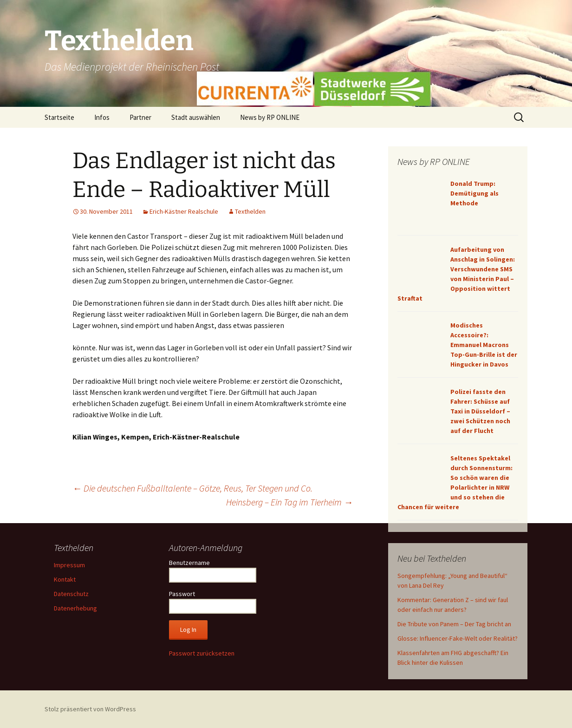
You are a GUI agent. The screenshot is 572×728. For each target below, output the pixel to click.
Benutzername (189, 563)
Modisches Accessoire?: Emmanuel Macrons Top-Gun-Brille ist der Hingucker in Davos (484, 345)
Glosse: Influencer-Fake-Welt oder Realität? (458, 638)
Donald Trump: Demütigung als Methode (474, 193)
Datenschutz (71, 594)
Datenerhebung (75, 608)
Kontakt (65, 579)
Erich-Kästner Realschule (184, 211)
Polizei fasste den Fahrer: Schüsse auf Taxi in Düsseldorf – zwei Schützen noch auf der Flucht (480, 411)
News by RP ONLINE (270, 117)
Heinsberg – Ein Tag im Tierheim (289, 502)
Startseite (59, 117)
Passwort (182, 594)
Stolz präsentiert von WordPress (90, 709)
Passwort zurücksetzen (202, 653)
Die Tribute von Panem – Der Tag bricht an (454, 624)
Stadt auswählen (196, 117)
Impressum (69, 565)
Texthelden (250, 211)
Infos (102, 117)
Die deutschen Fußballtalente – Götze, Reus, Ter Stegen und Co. (192, 488)
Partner (140, 117)
